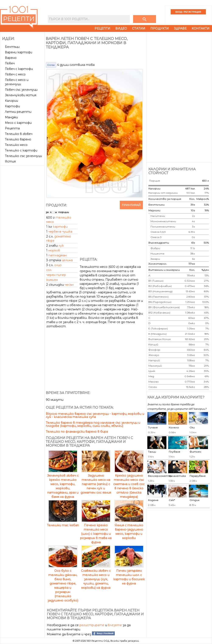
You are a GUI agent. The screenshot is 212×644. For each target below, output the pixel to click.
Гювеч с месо (15, 74)
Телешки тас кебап (63, 523)
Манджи (11, 117)
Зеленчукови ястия (21, 95)
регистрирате (92, 625)
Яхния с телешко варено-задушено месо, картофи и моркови (129, 530)
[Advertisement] (23, 183)
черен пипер (56, 275)
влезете (115, 625)
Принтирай (131, 205)
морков (54, 250)
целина (67, 260)
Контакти (201, 28)
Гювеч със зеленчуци (21, 90)
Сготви (51, 65)
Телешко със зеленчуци (23, 156)
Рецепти (102, 28)
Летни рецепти (18, 112)
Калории (11, 101)
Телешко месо (16, 145)
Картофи (12, 106)
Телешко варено (18, 139)
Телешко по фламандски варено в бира (77, 432)
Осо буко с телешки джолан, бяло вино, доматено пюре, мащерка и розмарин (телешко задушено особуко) (63, 583)
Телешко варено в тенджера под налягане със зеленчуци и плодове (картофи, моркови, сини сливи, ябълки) (93, 424)
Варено (11, 58)
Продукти (160, 28)
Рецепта (12, 128)
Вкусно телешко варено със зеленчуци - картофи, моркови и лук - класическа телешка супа (95, 415)
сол (49, 270)
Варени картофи (19, 52)
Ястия (10, 161)
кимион (52, 280)
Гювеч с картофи (19, 69)
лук (61, 246)
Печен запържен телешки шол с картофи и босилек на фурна (129, 575)
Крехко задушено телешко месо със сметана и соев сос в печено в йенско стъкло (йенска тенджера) (129, 484)
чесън (69, 285)
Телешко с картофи (21, 150)
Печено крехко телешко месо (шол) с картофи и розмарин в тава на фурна (96, 532)
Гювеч (10, 63)
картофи (60, 227)
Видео (121, 28)
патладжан (57, 255)
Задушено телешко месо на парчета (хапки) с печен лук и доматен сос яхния (96, 482)
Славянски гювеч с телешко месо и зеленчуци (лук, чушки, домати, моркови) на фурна (96, 577)
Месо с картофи (18, 123)
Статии (139, 28)
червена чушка (60, 232)
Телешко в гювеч (19, 134)
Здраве (180, 28)
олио (58, 265)
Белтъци (12, 47)
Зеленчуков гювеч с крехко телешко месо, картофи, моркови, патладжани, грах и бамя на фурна (63, 484)
